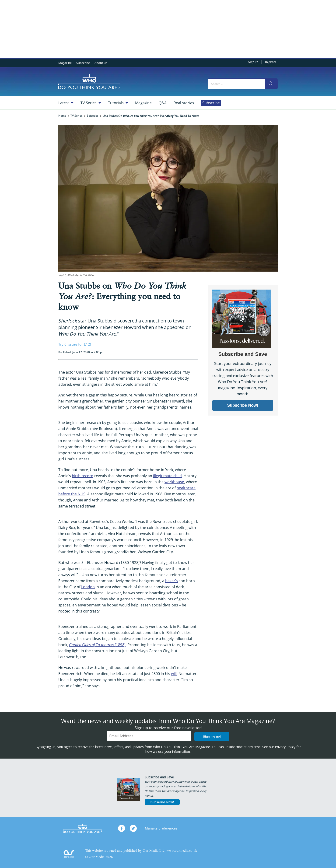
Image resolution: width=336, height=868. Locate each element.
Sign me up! (212, 737)
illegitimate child (167, 476)
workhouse (174, 482)
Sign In (253, 62)
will (174, 674)
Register (270, 62)
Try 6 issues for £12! (75, 344)
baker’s (171, 581)
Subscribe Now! (162, 802)
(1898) (97, 645)
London (88, 587)
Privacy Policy (285, 747)
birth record (83, 476)
